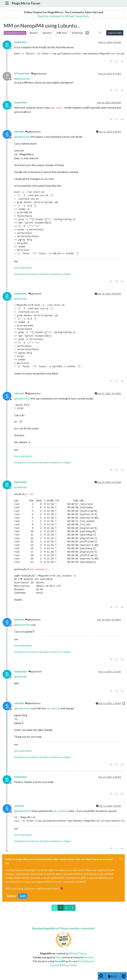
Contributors (87, 961)
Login (23, 896)
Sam (59, 957)
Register (11, 896)
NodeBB (60, 961)
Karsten (89, 957)
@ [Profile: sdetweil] (20, 299)
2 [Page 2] (66, 908)
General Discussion (15, 33)
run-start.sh (53, 708)
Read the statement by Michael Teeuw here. (63, 16)
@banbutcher (39, 74)
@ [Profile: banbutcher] (22, 79)
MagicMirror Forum (26, 3)
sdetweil (19, 132)
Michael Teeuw (78, 953)
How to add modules (23, 268)
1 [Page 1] (61, 908)
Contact (55, 965)
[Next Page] (72, 908)
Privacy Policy (69, 965)
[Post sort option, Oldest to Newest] (100, 33)
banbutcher (21, 42)
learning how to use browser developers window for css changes (43, 274)
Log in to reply (115, 33)
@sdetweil (35, 294)
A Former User (22, 74)
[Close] (121, 859)
